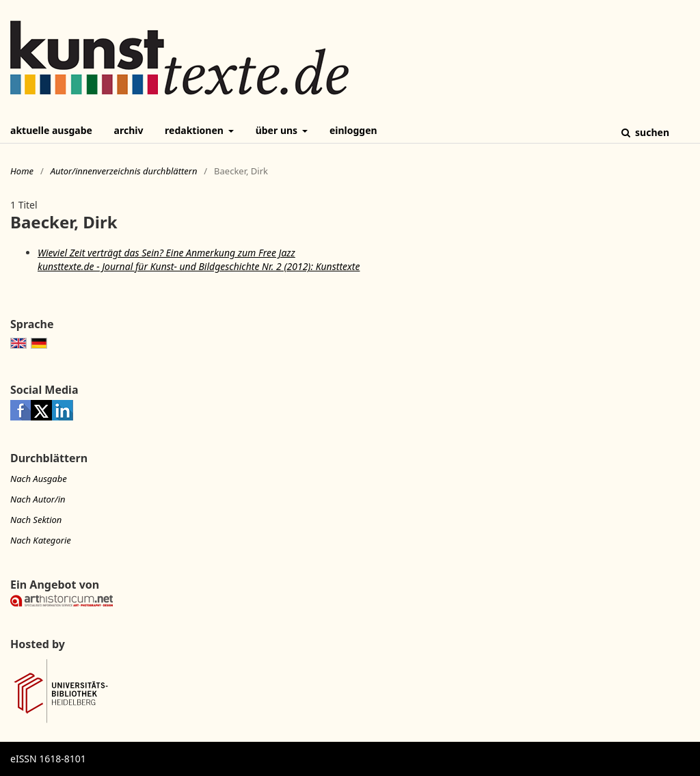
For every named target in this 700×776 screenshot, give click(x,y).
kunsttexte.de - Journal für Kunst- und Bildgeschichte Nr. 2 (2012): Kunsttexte (199, 266)
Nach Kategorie (41, 540)
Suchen (651, 132)
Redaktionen (195, 130)
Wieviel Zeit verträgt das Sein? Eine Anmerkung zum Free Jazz (166, 253)
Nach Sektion (36, 520)
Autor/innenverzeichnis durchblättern (124, 171)
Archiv (129, 130)
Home (22, 171)
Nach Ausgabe (39, 479)
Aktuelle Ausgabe (51, 130)
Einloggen (353, 130)
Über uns (278, 130)
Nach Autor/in (38, 499)
